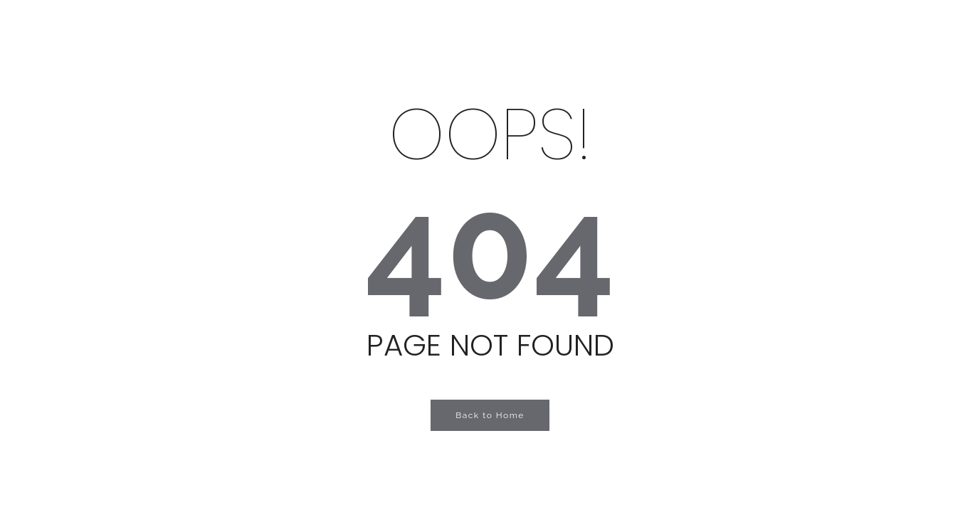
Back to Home (490, 415)
